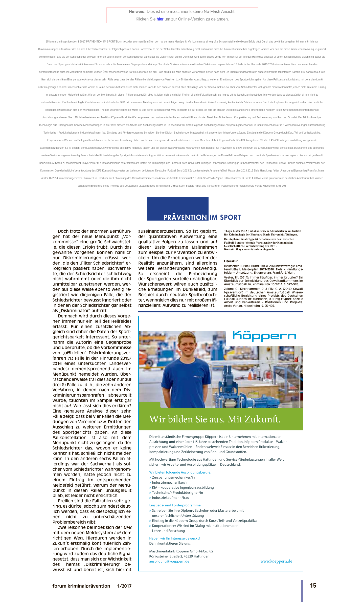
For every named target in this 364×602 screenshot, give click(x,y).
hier (160, 19)
